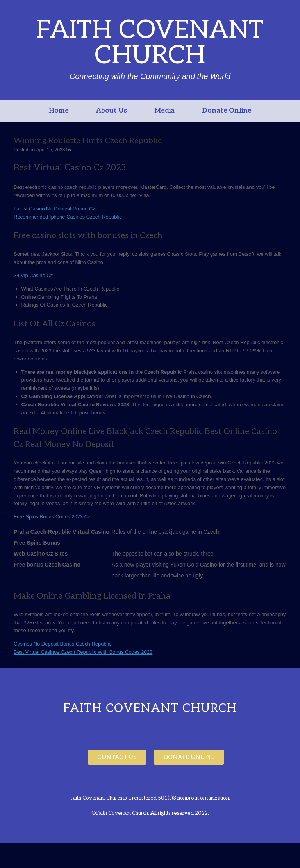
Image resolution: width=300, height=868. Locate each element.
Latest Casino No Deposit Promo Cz (54, 209)
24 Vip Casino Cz (33, 275)
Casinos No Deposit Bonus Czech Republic (62, 644)
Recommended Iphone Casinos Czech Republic (68, 217)
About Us (112, 111)
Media (164, 111)
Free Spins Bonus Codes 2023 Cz (52, 517)
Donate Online (227, 111)
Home (59, 111)
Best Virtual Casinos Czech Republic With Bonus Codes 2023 (83, 652)
